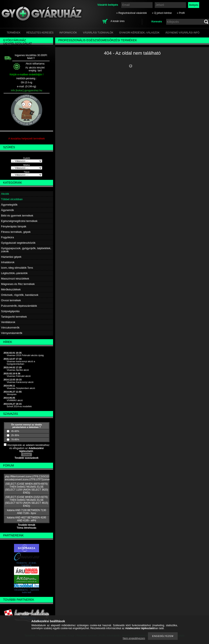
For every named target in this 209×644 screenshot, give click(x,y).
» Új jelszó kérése (162, 13)
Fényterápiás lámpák (14, 226)
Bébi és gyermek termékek (17, 216)
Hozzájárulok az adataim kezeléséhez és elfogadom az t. (28, 448)
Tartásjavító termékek (14, 317)
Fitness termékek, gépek (16, 232)
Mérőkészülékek (11, 289)
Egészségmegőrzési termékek (19, 221)
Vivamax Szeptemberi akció (21, 388)
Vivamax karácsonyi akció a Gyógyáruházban (21, 363)
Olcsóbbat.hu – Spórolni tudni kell (26, 591)
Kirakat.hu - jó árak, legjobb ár (26, 564)
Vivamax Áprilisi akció (18, 370)
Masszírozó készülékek (15, 279)
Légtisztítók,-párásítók (14, 273)
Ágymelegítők (9, 205)
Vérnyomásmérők (12, 333)
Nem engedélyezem (134, 638)
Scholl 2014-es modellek (19, 406)
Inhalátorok (8, 262)
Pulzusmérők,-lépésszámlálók (19, 306)
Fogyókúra (7, 237)
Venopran (12, 394)
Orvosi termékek (11, 300)
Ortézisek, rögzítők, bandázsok (20, 295)
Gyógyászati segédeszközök (18, 243)
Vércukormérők (10, 328)
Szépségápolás (10, 311)
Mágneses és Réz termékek (18, 284)
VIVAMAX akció (15, 400)
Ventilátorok (8, 322)
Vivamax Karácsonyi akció (20, 382)
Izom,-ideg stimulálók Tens (17, 268)
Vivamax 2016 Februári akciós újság (25, 355)
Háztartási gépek (11, 257)
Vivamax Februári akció (19, 376)
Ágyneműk (7, 210)
